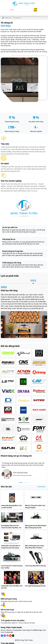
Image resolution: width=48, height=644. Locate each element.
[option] (33, 281)
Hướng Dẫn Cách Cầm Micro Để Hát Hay (12, 587)
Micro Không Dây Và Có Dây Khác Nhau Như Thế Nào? (35, 547)
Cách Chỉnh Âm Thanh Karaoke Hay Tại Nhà (12, 567)
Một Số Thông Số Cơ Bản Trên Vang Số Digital (35, 507)
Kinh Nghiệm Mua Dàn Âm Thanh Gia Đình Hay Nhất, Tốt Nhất (11, 527)
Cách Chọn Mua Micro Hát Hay (36, 566)
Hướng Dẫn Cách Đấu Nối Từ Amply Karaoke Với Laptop (11, 547)
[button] (21, 483)
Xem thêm (42, 487)
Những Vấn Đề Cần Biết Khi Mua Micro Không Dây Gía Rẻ (36, 527)
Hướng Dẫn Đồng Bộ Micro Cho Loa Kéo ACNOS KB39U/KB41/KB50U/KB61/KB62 (12, 507)
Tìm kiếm (35, 10)
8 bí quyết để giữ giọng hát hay (35, 586)
